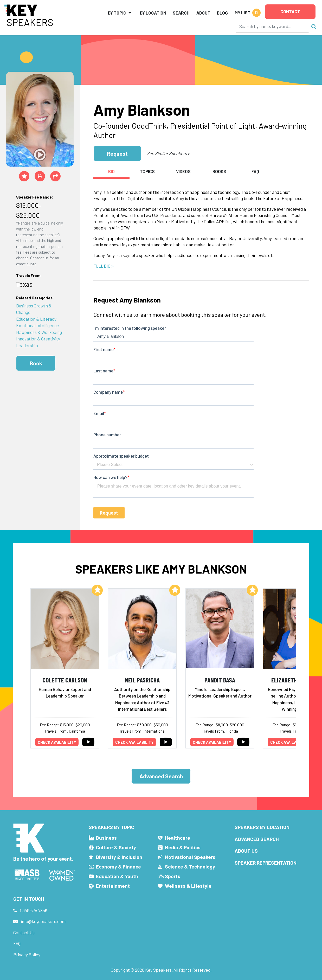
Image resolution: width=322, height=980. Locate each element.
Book (36, 363)
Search (181, 13)
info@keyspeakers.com (43, 921)
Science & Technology (190, 867)
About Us (246, 851)
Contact (290, 11)
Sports (173, 876)
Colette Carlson (65, 680)
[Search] (272, 26)
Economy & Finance (118, 867)
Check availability (57, 742)
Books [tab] (219, 171)
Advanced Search (161, 776)
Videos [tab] (183, 171)
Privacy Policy (27, 955)
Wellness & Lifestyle (188, 886)
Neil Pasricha (142, 680)
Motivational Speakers (190, 857)
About (203, 13)
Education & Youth (117, 876)
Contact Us (24, 932)
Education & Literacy (36, 319)
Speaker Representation (266, 863)
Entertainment (113, 886)
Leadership (27, 345)
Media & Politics (183, 847)
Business (106, 838)
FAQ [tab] (255, 171)
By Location (153, 13)
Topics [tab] (147, 171)
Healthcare (178, 838)
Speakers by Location (262, 827)
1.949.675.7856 (34, 910)
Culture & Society (116, 847)
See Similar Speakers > (168, 153)
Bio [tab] (111, 171)
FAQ (17, 943)
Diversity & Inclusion (119, 857)
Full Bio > (104, 266)
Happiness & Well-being (39, 332)
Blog (222, 13)
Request (117, 153)
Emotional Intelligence (38, 325)
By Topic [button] (117, 13)
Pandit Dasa (220, 680)
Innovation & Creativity (38, 339)
